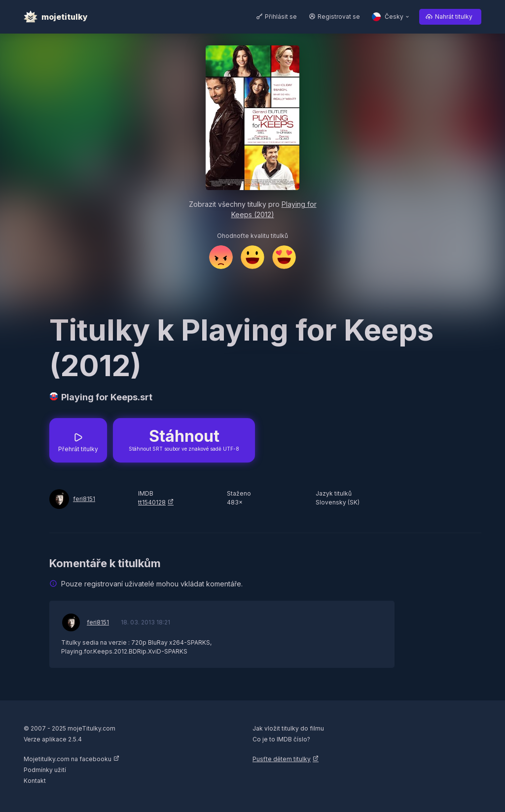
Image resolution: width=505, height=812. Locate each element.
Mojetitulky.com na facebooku (68, 759)
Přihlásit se (281, 17)
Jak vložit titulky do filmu (288, 728)
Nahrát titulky (454, 17)
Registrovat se (339, 17)
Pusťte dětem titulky (282, 759)
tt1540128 (152, 502)
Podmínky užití (45, 770)
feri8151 (84, 499)
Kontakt (35, 781)
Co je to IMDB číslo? (281, 739)
